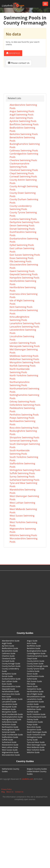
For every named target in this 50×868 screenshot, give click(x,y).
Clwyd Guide (32, 658)
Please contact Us (19, 63)
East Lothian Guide (10, 681)
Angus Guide (32, 641)
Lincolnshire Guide (10, 704)
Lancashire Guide (9, 702)
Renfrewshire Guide (10, 727)
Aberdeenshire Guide (11, 641)
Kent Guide (6, 697)
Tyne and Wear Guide (36, 742)
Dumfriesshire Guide (36, 676)
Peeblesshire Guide (35, 722)
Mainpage (13, 53)
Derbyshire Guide (9, 674)
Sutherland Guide (9, 742)
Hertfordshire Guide (35, 691)
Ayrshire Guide (8, 646)
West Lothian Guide (10, 747)
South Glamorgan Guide (37, 732)
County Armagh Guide (11, 664)
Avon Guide (32, 643)
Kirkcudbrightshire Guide (12, 699)
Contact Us (19, 792)
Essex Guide (7, 684)
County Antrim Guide (36, 661)
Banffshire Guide (34, 646)
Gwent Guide (32, 686)
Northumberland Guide (37, 717)
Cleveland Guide (9, 658)
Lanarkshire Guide (34, 699)
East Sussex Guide (34, 681)
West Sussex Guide (10, 750)
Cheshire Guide (8, 656)
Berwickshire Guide (10, 651)
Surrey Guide (32, 740)
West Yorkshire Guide (36, 750)
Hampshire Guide (34, 689)
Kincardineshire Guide (36, 697)
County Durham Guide (11, 666)
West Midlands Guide (36, 747)
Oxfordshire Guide (9, 722)
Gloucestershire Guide (11, 686)
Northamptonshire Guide (12, 717)
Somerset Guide (9, 732)
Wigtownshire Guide (10, 752)
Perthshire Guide (9, 724)
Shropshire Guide (34, 730)
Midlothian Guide (34, 709)
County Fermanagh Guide (38, 666)
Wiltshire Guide (33, 752)
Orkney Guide (33, 719)
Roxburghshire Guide (11, 730)
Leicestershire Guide (35, 702)
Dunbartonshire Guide (11, 679)
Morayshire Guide (9, 712)
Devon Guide (32, 674)
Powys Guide (32, 724)
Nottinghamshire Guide (12, 719)
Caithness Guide (9, 653)
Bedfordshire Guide (10, 648)
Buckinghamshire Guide (37, 651)
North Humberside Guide (12, 714)
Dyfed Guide (32, 679)
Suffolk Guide (7, 740)
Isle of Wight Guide (35, 694)
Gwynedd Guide (8, 689)
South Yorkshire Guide (36, 735)
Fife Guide (31, 684)
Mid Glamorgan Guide (36, 707)
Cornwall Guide (8, 661)
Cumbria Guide (33, 671)
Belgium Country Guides (37, 769)
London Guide (33, 704)
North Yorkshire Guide (36, 714)
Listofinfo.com (27, 779)
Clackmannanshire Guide (37, 656)
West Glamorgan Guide (37, 745)
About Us (10, 792)
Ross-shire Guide (34, 727)
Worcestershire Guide (11, 755)
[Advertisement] (24, 597)
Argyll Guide (7, 643)
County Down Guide (35, 664)
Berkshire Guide (34, 648)
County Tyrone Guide (36, 669)
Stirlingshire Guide (35, 737)
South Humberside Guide (12, 735)
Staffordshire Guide (10, 737)
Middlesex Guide (9, 709)
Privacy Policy (6, 789)
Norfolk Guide (33, 712)
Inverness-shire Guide (11, 694)
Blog (3, 792)
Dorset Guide (7, 676)
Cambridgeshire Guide (36, 653)
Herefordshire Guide (10, 691)
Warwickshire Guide (10, 745)
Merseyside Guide (9, 707)
